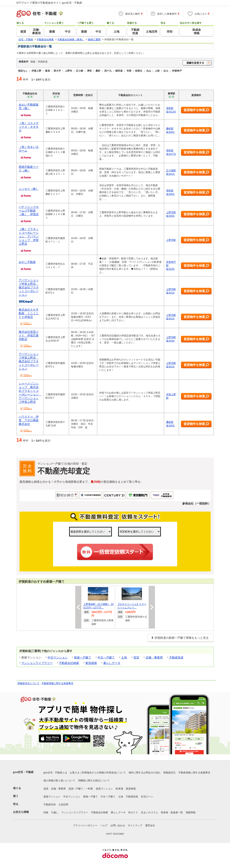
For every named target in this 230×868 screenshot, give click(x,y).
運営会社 (150, 825)
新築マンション (52, 797)
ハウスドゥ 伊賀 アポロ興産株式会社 (29, 420)
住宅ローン (147, 797)
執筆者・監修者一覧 (172, 812)
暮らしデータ (112, 663)
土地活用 (63, 805)
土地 (124, 657)
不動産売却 (50, 805)
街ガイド (133, 812)
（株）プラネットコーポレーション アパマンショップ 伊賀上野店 (29, 236)
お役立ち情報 (21, 812)
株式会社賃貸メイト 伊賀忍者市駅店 (29, 335)
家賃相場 (91, 663)
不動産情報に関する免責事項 (57, 683)
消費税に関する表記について (94, 781)
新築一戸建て (83, 657)
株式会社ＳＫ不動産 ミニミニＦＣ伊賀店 (29, 313)
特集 (46, 812)
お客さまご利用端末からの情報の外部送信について (98, 773)
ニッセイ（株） (29, 189)
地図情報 (191, 812)
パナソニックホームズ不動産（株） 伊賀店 (29, 211)
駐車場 (119, 789)
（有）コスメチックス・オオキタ (29, 127)
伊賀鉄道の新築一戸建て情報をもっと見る (182, 638)
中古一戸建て (106, 657)
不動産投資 (176, 657)
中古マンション (58, 657)
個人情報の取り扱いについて (59, 781)
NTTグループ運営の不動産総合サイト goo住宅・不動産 (49, 3)
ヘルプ (104, 825)
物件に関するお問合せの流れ (145, 773)
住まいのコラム (149, 812)
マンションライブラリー (37, 663)
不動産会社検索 (69, 663)
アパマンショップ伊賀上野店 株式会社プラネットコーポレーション (29, 287)
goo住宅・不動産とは (55, 773)
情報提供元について (28, 683)
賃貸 (136, 657)
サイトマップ (135, 825)
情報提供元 (169, 773)
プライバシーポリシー (85, 825)
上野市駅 (171, 240)
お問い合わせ (118, 825)
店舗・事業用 (154, 657)
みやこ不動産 (27, 262)
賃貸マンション (104, 789)
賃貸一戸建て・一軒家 (81, 789)
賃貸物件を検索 (196, 110)
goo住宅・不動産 (23, 772)
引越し (55, 812)
